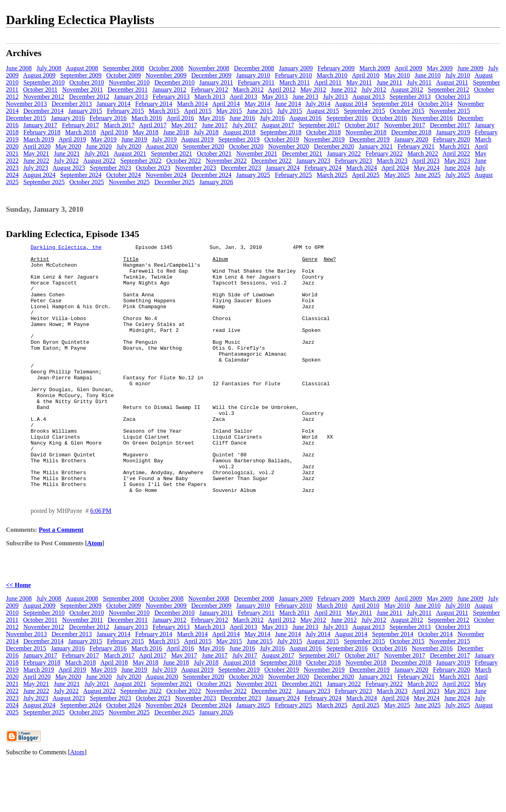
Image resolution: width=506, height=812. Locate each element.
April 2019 (72, 139)
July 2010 (458, 75)
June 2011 (390, 82)
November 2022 (226, 161)
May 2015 (229, 111)
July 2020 (129, 146)
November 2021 (257, 154)
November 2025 (129, 182)
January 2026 (216, 182)
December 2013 (72, 104)
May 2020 (68, 146)
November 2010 (129, 82)
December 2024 (211, 175)
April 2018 (114, 132)
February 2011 (256, 82)
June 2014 (288, 104)
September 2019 (239, 139)
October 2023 (153, 168)
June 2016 (242, 118)
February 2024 (323, 168)
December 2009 (211, 75)
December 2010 (174, 82)
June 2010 (428, 75)
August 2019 (197, 139)
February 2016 (108, 118)
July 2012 (374, 89)
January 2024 (283, 168)
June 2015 (260, 111)
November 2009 (166, 75)
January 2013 (131, 97)
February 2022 (384, 154)
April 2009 (408, 68)
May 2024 (426, 168)
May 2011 (359, 82)
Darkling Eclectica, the (66, 248)
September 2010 (44, 82)
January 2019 (453, 132)
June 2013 (305, 97)
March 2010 (332, 75)
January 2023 (313, 161)
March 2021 (455, 146)
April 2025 (366, 175)
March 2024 (362, 168)
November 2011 (82, 89)
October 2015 (407, 111)
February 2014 (154, 104)
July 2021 (97, 154)
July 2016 (273, 118)
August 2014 (351, 104)
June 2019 (134, 139)
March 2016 (147, 118)
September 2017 (319, 125)
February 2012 (210, 89)
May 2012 (313, 89)
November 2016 (432, 118)
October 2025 (87, 182)
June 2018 (176, 132)
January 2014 (113, 104)
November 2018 (366, 132)
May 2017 (184, 125)
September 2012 (448, 89)
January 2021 (376, 146)
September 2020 (204, 146)
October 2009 (124, 75)
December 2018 (412, 132)
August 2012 (407, 89)
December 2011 (127, 89)
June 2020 (99, 146)
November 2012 (44, 97)
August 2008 (82, 68)
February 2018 (42, 132)
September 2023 (110, 168)
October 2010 (87, 82)
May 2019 (104, 139)
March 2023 (392, 161)
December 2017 (450, 125)
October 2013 (453, 97)
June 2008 (19, 68)
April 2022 (456, 154)
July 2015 (290, 111)
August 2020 (162, 146)
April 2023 (426, 161)
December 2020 (334, 146)
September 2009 (81, 75)
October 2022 (184, 161)
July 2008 (49, 68)
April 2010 (366, 75)
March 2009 (375, 68)
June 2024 (457, 168)
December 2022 (272, 161)
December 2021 (302, 154)
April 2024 (395, 168)
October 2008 (166, 68)
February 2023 (353, 161)
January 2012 (169, 89)
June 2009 (470, 68)
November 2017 (405, 125)
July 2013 (335, 97)
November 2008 (209, 68)
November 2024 (166, 175)
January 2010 (253, 75)
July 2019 (164, 139)
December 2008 (254, 68)
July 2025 (458, 175)
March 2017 (119, 125)
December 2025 (174, 182)
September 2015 (364, 111)
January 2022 (344, 154)
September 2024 (81, 175)
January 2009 (296, 68)
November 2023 (196, 168)
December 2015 (26, 118)
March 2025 (332, 175)
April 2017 (153, 125)
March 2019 (39, 139)
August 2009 (39, 75)
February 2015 (126, 111)
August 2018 (239, 132)
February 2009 (336, 68)
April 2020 (37, 146)
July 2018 (206, 132)
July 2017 (245, 125)
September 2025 (44, 182)
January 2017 (40, 125)
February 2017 (81, 125)
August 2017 (278, 125)
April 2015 (198, 111)
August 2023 (69, 168)
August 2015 (323, 111)
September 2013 (410, 97)
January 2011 (216, 82)
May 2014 (257, 104)
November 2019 (324, 139)
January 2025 (253, 175)
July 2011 (419, 82)
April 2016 (180, 118)
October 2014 (436, 104)
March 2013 (210, 97)
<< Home (18, 635)
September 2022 (141, 161)
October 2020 (246, 146)
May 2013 (275, 97)
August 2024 (39, 175)
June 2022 (36, 161)
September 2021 (172, 154)
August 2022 (99, 161)
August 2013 (368, 97)
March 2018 (81, 132)
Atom (94, 593)
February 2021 (416, 146)
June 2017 (215, 125)
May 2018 (145, 132)
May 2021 (36, 154)
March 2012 (248, 89)
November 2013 (26, 104)
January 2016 (68, 118)
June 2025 (428, 175)
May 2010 (397, 75)
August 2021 (130, 154)
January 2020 (412, 139)
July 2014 (318, 104)
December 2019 (370, 139)
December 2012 (89, 97)
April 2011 (328, 82)
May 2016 (212, 118)
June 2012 (344, 89)
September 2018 (281, 132)
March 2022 (423, 154)
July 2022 (66, 161)
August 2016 (305, 118)
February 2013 (171, 97)
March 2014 (193, 104)
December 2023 (241, 168)
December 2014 (43, 111)
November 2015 (450, 111)
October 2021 (214, 154)
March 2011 (295, 82)
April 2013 (244, 97)
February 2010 (293, 75)
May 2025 (397, 175)
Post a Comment (61, 579)
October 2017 (362, 125)
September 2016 (347, 118)
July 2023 (36, 168)
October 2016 (390, 118)
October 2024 (124, 175)
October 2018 (324, 132)
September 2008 (123, 68)
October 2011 (40, 89)
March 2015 (164, 111)
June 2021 (67, 154)
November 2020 (289, 146)
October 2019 (282, 139)
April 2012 (282, 89)
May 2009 (440, 68)
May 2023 (457, 161)
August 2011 (452, 82)
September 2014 (393, 104)
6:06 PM (101, 560)
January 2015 (85, 111)
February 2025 (293, 175)
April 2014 (226, 104)
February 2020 (451, 139)
